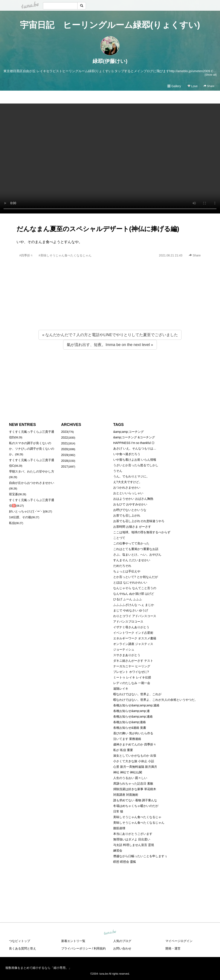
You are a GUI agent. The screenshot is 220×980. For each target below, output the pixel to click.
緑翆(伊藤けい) (110, 61)
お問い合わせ (122, 948)
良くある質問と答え (23, 948)
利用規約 (100, 948)
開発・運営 (173, 948)
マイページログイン (179, 941)
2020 (65, 449)
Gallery (174, 86)
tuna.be (110, 933)
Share (209, 86)
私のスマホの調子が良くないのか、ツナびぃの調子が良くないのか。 (32, 449)
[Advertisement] (110, 303)
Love (192, 86)
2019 (65, 455)
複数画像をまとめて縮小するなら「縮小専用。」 (38, 968)
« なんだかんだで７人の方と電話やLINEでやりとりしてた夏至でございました (110, 335)
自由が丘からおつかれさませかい (32, 483)
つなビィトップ (20, 941)
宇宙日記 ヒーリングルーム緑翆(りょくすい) (110, 25)
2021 (65, 443)
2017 (65, 466)
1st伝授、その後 (20, 517)
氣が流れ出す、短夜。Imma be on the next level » (110, 345)
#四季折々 (26, 255)
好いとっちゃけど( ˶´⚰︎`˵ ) (26, 511)
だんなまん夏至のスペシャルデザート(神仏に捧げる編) (98, 229)
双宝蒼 (14, 494)
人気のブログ (122, 941)
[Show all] (211, 75)
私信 (12, 523)
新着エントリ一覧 (73, 941)
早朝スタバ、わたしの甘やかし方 (32, 471)
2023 (65, 432)
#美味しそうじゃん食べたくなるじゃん (65, 255)
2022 (65, 437)
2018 (65, 461)
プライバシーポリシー (76, 948)
